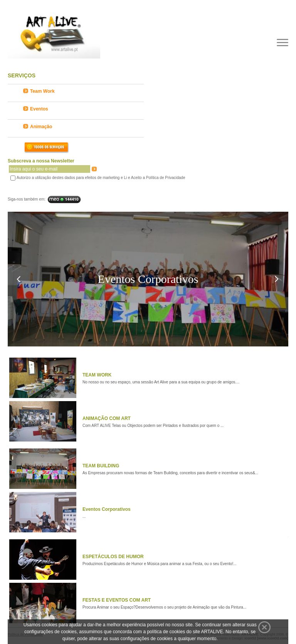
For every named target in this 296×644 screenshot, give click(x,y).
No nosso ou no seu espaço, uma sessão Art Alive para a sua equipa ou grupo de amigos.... (161, 382)
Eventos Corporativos (107, 509)
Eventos (36, 109)
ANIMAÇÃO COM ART (107, 418)
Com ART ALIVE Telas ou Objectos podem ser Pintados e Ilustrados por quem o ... (153, 426)
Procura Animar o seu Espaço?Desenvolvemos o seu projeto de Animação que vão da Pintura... (164, 607)
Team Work (39, 91)
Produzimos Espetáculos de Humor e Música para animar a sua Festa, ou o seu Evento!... (160, 564)
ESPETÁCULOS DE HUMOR (113, 557)
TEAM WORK (97, 375)
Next (277, 279)
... (84, 516)
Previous (18, 279)
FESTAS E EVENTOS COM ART (117, 600)
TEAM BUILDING (101, 466)
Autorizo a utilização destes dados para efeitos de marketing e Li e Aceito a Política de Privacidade (101, 178)
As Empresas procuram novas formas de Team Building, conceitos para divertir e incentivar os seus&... (170, 473)
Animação (38, 127)
